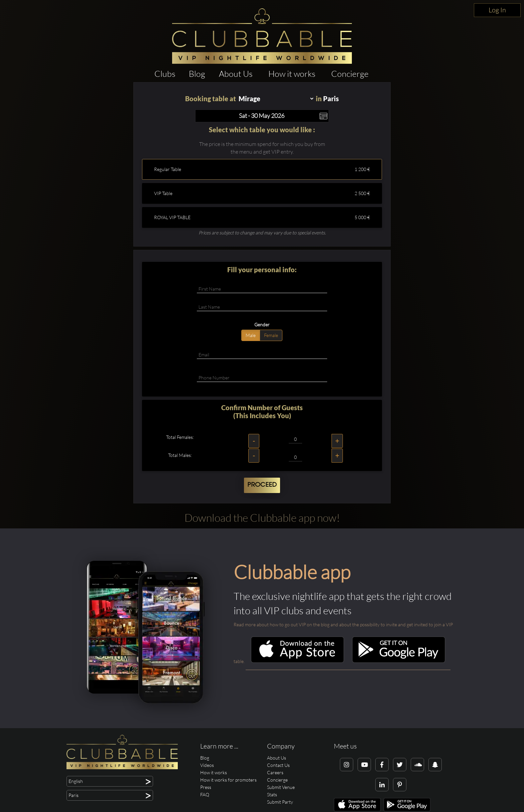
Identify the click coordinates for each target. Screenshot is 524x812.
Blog (197, 74)
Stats (272, 794)
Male (251, 335)
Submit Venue (281, 787)
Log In (497, 10)
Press (206, 787)
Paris (331, 99)
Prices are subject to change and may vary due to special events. (262, 233)
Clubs (165, 74)
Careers (275, 772)
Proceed (262, 485)
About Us (236, 74)
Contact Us (278, 765)
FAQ (205, 794)
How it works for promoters (228, 780)
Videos (207, 765)
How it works (292, 74)
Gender (262, 324)
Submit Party (280, 802)
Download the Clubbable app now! (262, 518)
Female (271, 335)
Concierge (350, 74)
